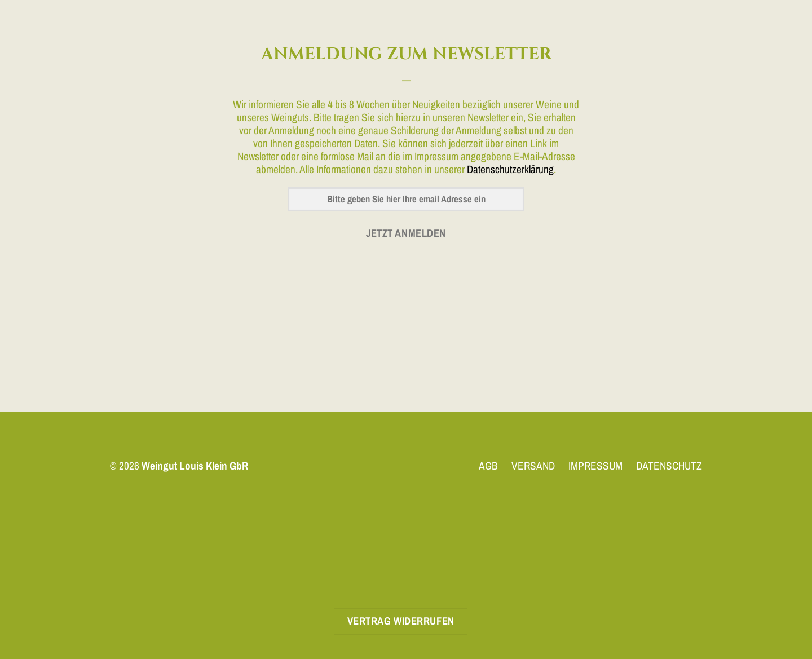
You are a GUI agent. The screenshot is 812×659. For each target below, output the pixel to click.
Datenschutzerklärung (510, 169)
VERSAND (533, 466)
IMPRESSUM (595, 466)
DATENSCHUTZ (669, 466)
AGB (488, 466)
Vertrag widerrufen (401, 621)
